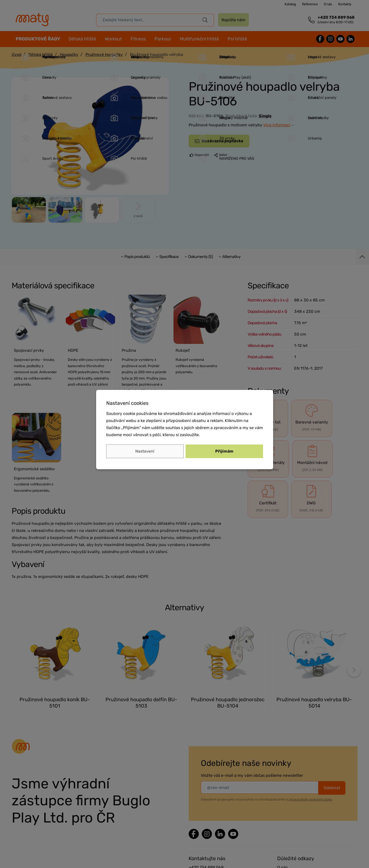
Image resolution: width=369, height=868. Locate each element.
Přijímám (224, 451)
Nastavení (145, 451)
